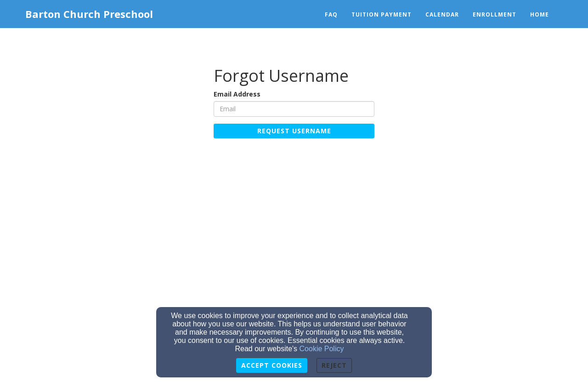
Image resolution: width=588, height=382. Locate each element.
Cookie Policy (322, 349)
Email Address (237, 94)
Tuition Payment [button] (382, 14)
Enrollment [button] (495, 14)
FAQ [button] (331, 14)
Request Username (294, 131)
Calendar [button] (442, 14)
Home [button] (540, 14)
